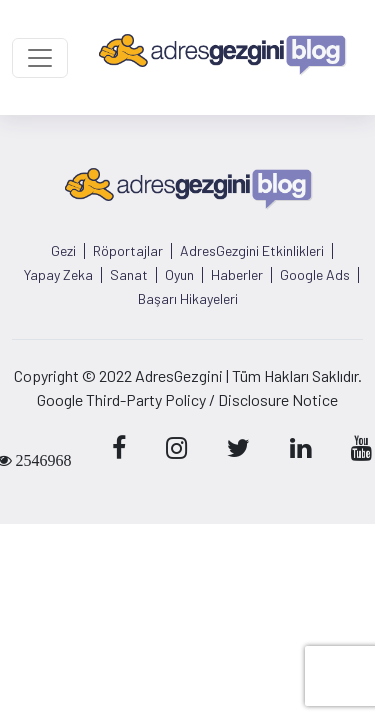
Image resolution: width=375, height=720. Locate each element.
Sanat (129, 275)
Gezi (63, 251)
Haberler (237, 275)
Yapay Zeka (58, 275)
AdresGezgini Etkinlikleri (252, 251)
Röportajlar (128, 251)
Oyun (179, 275)
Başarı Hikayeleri (188, 299)
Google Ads (315, 275)
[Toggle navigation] (40, 58)
